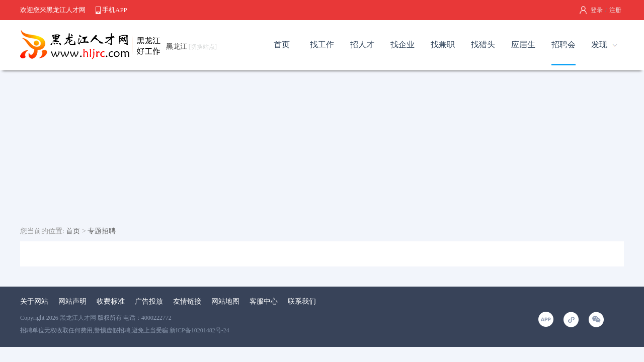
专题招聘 (102, 231)
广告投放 (149, 301)
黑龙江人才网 (78, 318)
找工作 (322, 44)
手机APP (115, 10)
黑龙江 (191, 47)
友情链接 (187, 301)
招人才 (362, 44)
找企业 (403, 44)
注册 (615, 10)
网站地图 (225, 301)
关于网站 (34, 301)
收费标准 (111, 301)
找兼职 (443, 44)
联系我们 (302, 301)
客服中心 (264, 301)
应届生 (523, 44)
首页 (282, 44)
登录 (597, 10)
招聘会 (563, 44)
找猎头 (483, 44)
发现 (599, 44)
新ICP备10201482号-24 (199, 330)
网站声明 (72, 301)
